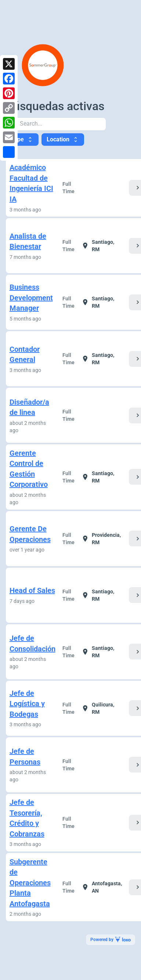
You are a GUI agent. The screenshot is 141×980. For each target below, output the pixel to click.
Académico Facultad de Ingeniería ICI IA (31, 183)
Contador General (25, 355)
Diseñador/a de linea (29, 407)
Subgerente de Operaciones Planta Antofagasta (30, 883)
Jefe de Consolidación (32, 643)
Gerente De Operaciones (30, 534)
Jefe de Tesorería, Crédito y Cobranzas (27, 818)
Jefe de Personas (25, 757)
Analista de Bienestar (28, 241)
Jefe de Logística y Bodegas (27, 704)
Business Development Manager (31, 298)
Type (22, 139)
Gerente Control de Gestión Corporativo (29, 469)
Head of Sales (32, 590)
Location (63, 139)
